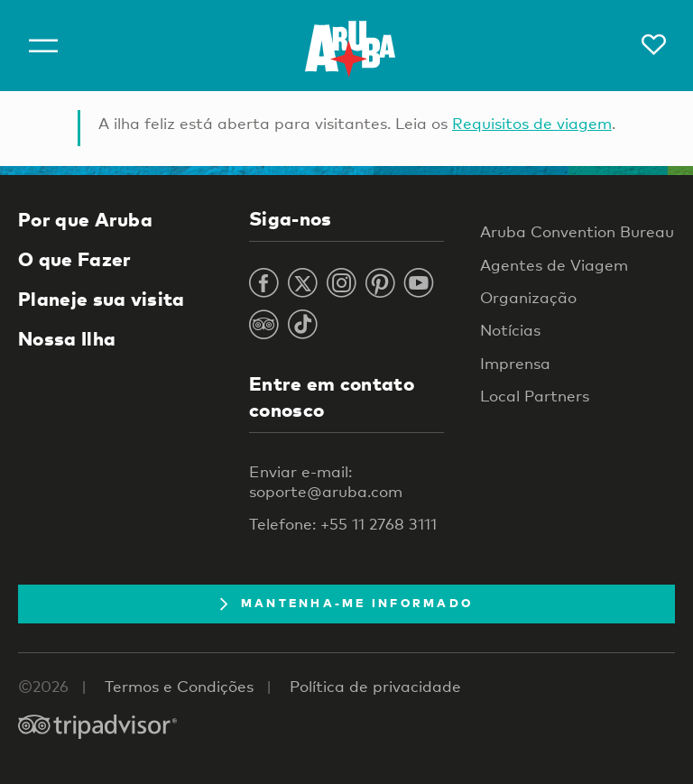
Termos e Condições (179, 686)
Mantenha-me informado (346, 603)
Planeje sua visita (102, 299)
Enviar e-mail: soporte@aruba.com (326, 481)
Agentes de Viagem (554, 265)
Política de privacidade (375, 686)
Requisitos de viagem (532, 123)
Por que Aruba (85, 219)
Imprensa (515, 363)
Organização (528, 297)
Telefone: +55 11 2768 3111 (343, 524)
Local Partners (535, 396)
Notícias (510, 330)
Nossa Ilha (67, 338)
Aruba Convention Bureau (577, 231)
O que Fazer (74, 259)
